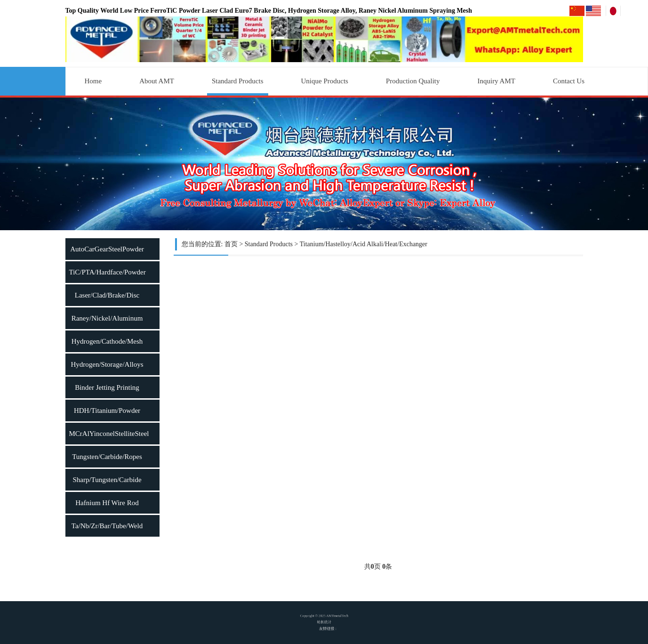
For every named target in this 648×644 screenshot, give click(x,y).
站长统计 (324, 623)
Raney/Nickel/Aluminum (107, 318)
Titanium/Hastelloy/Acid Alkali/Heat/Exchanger (364, 244)
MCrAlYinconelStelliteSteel (109, 434)
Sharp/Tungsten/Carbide (107, 480)
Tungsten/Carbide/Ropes (107, 457)
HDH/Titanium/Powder (107, 411)
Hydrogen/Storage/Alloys (107, 364)
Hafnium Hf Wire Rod (107, 503)
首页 (231, 244)
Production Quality (413, 81)
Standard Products (238, 81)
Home (93, 81)
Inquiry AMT (496, 81)
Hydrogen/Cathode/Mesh (107, 341)
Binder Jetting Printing (107, 387)
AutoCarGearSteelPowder (107, 249)
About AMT (157, 81)
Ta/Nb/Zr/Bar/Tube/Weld (107, 526)
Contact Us (569, 81)
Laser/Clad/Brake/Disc (107, 295)
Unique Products (325, 81)
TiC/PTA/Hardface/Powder (108, 272)
